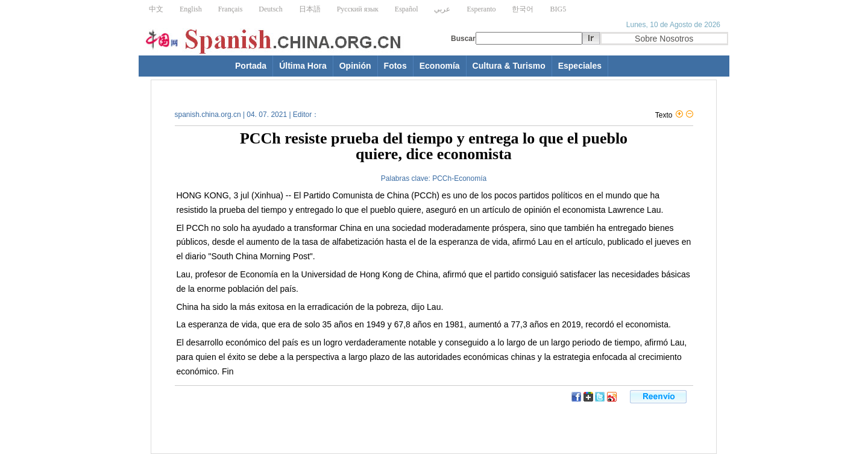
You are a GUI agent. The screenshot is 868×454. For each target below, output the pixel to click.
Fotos (395, 66)
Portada (251, 66)
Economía (440, 66)
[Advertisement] (298, 420)
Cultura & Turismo (509, 66)
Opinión (355, 66)
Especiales (580, 66)
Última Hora (303, 66)
